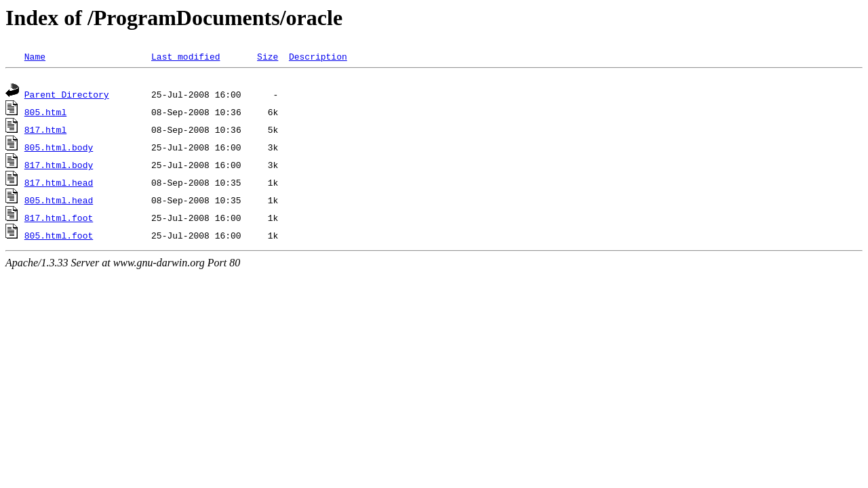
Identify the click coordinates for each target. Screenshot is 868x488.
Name (35, 56)
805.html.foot (59, 237)
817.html (45, 131)
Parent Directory (67, 96)
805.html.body (59, 149)
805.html (45, 114)
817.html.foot (59, 220)
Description (318, 56)
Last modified (185, 56)
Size (268, 56)
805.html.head (59, 202)
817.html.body (59, 167)
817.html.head (59, 184)
